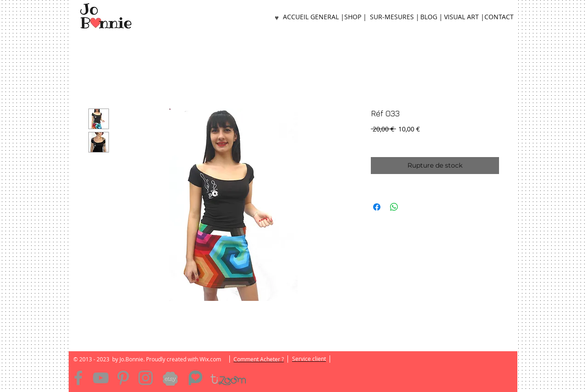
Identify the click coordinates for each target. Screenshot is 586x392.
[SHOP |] (355, 17)
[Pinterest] (123, 378)
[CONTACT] (499, 17)
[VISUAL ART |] (464, 17)
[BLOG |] (431, 17)
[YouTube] (101, 378)
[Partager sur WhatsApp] (394, 207)
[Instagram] (146, 378)
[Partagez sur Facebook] (377, 207)
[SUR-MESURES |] (394, 17)
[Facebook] (78, 378)
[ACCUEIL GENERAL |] (314, 17)
